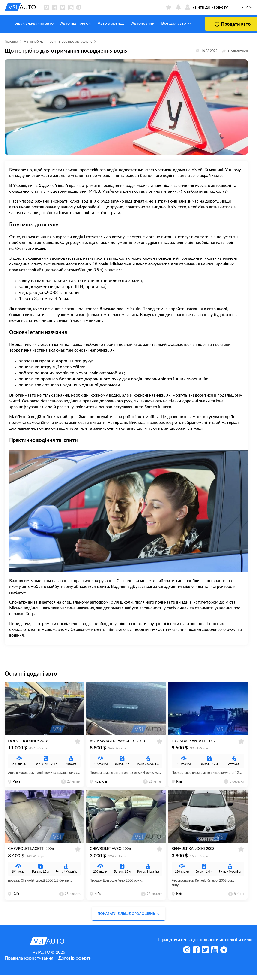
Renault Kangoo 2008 (193, 853)
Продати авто (219, 24)
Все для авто (169, 24)
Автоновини (136, 24)
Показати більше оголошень (128, 918)
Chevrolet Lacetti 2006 (31, 853)
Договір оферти (75, 963)
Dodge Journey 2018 (28, 743)
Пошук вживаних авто (26, 24)
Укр (245, 7)
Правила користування (29, 963)
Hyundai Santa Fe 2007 (194, 743)
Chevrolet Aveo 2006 (110, 853)
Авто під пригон (69, 24)
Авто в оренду (104, 24)
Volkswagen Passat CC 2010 (117, 743)
